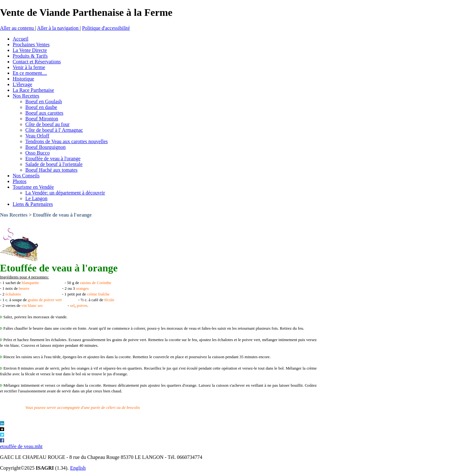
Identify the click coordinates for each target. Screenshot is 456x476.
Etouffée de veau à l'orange (62, 215)
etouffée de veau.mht (21, 446)
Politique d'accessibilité (106, 28)
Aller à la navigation (58, 28)
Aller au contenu (18, 28)
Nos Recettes (14, 215)
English (78, 468)
